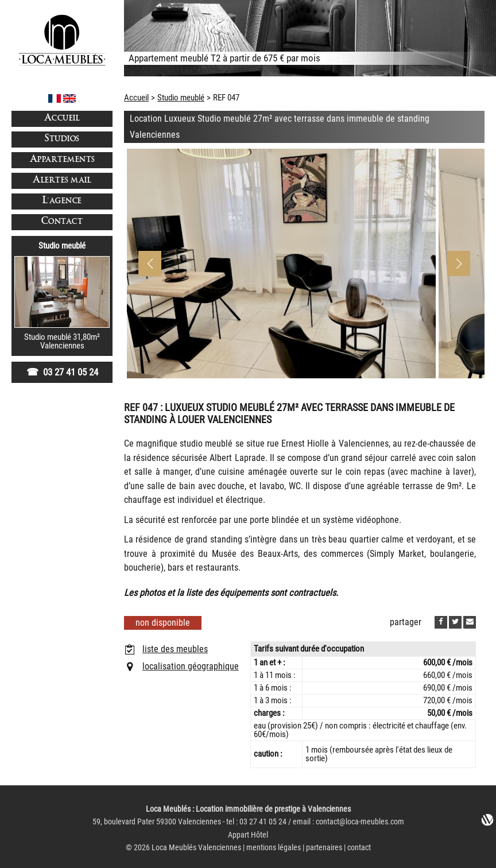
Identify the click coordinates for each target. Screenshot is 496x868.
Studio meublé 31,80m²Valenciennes (62, 341)
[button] (459, 263)
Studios (62, 139)
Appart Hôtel (248, 835)
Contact (62, 222)
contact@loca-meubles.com (360, 822)
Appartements (62, 160)
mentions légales (274, 848)
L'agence (62, 201)
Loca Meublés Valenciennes (196, 848)
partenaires (324, 848)
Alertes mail (62, 181)
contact (359, 848)
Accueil (62, 119)
